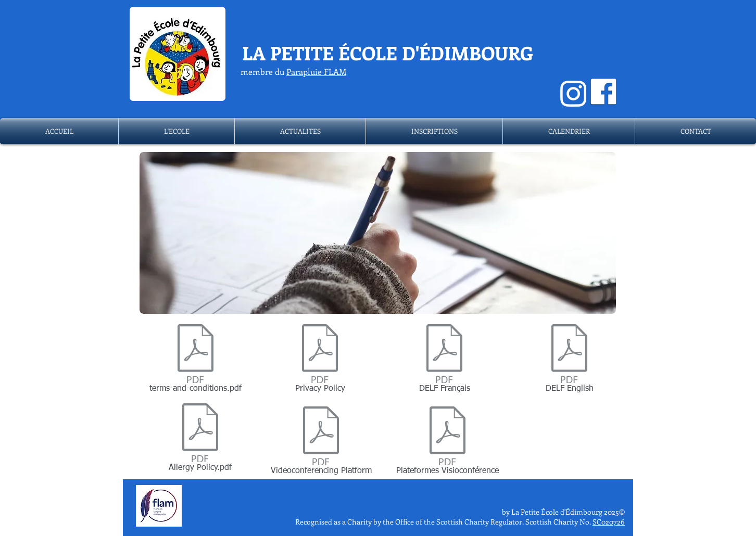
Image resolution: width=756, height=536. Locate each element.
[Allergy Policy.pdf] (200, 440)
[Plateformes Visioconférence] (448, 443)
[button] (177, 131)
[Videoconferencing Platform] (321, 443)
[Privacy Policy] (320, 361)
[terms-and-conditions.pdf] (196, 361)
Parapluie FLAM (316, 72)
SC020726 (609, 522)
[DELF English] (569, 361)
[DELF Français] (444, 361)
